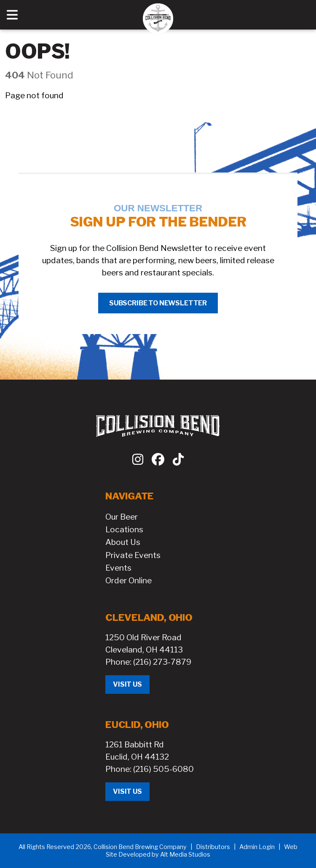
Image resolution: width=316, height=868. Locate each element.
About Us (123, 542)
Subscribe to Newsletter (158, 303)
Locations (124, 529)
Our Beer (122, 517)
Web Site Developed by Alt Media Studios (202, 851)
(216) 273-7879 (162, 662)
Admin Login (257, 847)
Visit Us (127, 684)
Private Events (133, 555)
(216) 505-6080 (163, 769)
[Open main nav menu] (12, 15)
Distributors (213, 847)
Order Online (129, 580)
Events (118, 568)
